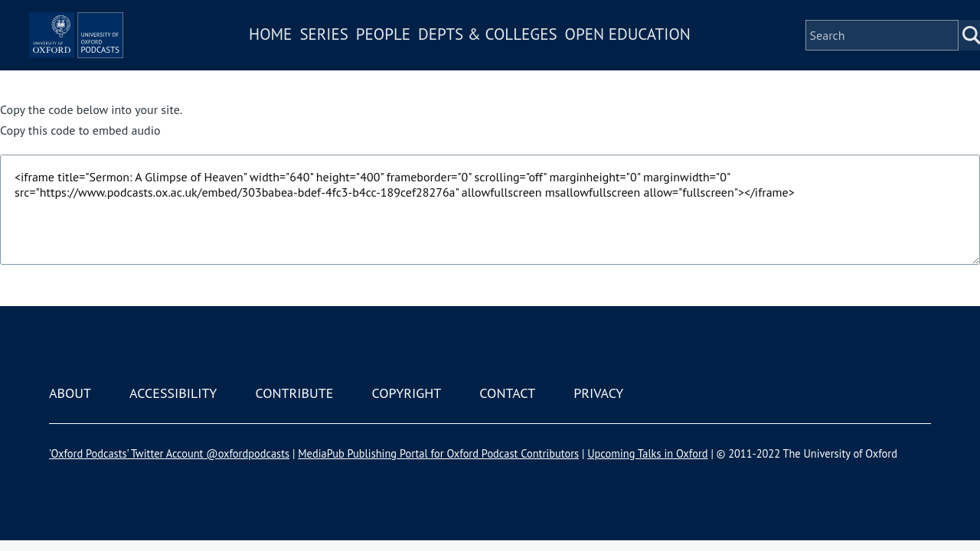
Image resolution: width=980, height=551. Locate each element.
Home (315, 56)
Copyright (406, 393)
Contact (507, 393)
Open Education (672, 56)
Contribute (294, 393)
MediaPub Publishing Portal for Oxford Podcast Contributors (438, 453)
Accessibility (173, 393)
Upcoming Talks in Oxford (647, 453)
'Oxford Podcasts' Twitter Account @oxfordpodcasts (169, 453)
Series (369, 56)
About (70, 393)
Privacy (598, 393)
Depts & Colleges (533, 56)
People (428, 56)
